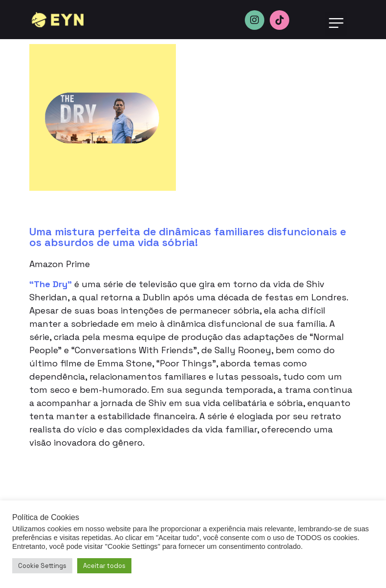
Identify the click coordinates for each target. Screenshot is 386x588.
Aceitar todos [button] (104, 566)
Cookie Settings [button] (42, 566)
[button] (336, 24)
